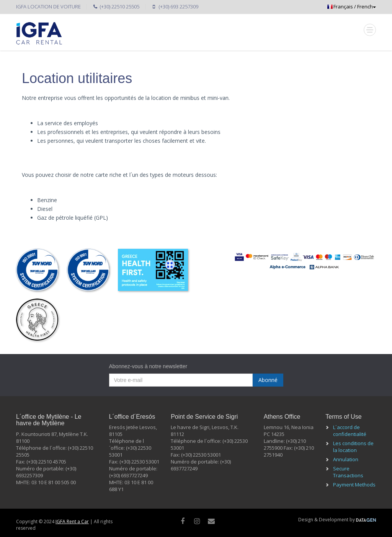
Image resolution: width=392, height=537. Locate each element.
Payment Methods (354, 485)
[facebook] (183, 521)
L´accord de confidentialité (350, 431)
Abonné (268, 380)
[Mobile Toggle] (370, 30)
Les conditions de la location (353, 447)
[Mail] (212, 521)
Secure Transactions (348, 472)
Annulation (346, 459)
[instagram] (197, 521)
